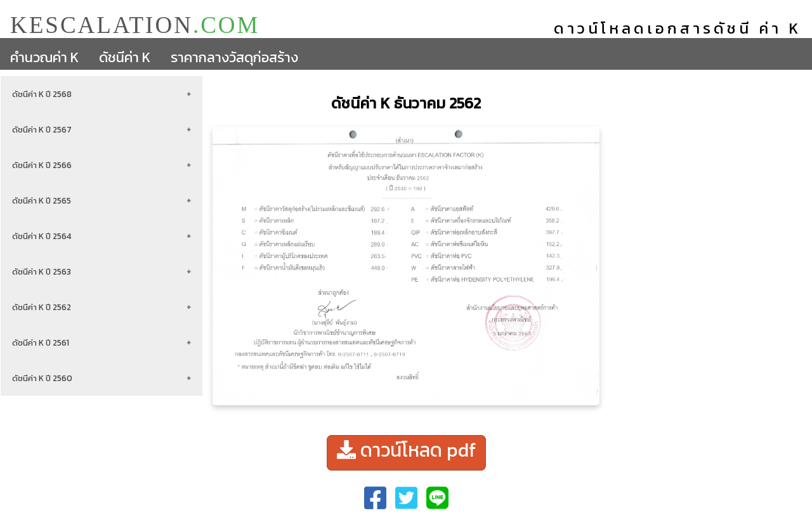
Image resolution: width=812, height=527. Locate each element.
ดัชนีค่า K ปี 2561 (41, 342)
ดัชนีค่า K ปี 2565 (42, 200)
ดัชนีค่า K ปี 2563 (42, 271)
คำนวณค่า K (44, 57)
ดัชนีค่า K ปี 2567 (42, 129)
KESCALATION (135, 24)
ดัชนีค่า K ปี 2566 (42, 165)
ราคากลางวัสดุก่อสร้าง (234, 57)
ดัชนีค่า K (125, 57)
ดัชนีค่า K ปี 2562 (42, 307)
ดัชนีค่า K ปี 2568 (42, 94)
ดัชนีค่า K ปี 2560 (42, 378)
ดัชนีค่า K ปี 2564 (42, 236)
